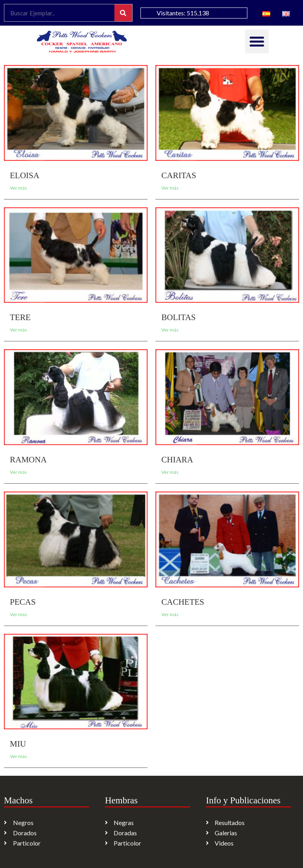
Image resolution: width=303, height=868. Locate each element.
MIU (18, 744)
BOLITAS (179, 317)
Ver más (19, 188)
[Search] (123, 13)
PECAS (23, 602)
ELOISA (25, 175)
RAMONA (28, 460)
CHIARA (177, 460)
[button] (257, 41)
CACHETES (183, 602)
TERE (20, 317)
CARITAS (179, 175)
